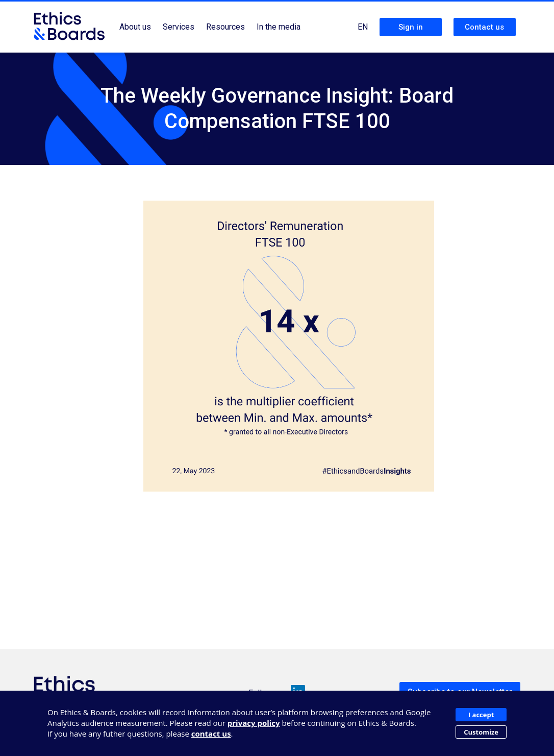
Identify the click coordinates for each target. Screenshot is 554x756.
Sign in (411, 27)
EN (363, 27)
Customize (481, 732)
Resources (225, 27)
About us (135, 27)
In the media (279, 27)
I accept (481, 715)
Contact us (484, 27)
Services (179, 27)
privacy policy (254, 723)
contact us (211, 734)
